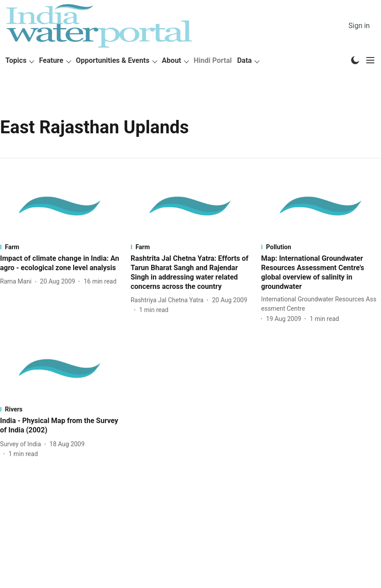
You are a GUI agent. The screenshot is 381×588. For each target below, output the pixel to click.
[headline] (60, 263)
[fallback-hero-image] (60, 206)
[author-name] (18, 282)
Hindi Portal (213, 60)
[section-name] (60, 247)
